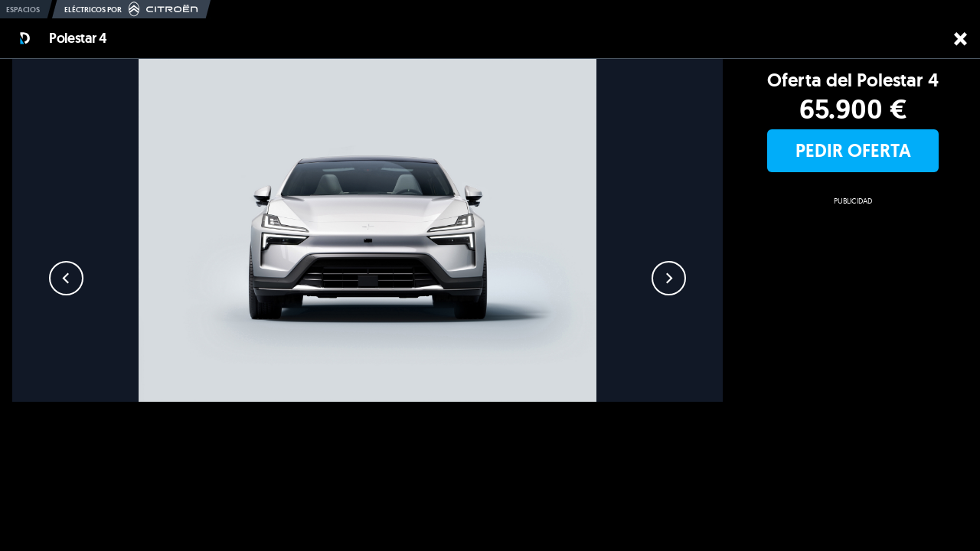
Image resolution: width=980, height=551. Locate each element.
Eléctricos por (131, 9)
